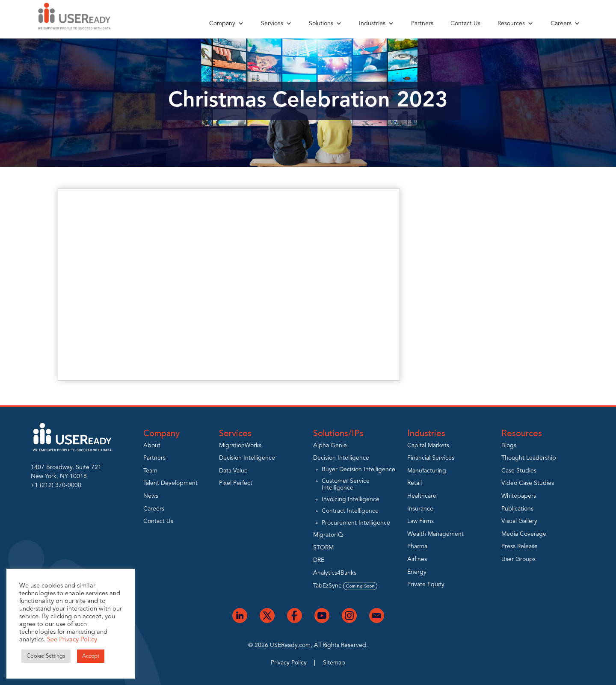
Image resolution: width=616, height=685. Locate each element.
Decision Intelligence (247, 458)
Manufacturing (427, 471)
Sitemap (334, 663)
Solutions (325, 24)
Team (150, 471)
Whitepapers (519, 496)
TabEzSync (345, 586)
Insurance (420, 509)
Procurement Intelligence (356, 523)
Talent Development (170, 483)
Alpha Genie (330, 446)
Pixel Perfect (236, 483)
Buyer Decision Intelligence (358, 469)
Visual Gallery (519, 521)
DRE (319, 560)
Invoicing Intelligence (351, 499)
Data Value (233, 471)
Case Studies (519, 471)
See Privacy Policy (72, 640)
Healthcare (422, 496)
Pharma (417, 546)
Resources (515, 24)
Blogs (509, 446)
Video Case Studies (528, 483)
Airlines (417, 559)
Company (227, 24)
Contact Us (465, 24)
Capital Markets (428, 446)
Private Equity (426, 585)
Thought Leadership (529, 458)
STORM (323, 548)
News (151, 496)
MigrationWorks (240, 446)
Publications (517, 509)
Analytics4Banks (335, 573)
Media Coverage (524, 534)
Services (276, 24)
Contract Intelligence (350, 511)
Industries (376, 24)
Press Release (520, 546)
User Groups (518, 559)
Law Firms (421, 521)
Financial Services (431, 458)
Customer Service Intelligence (346, 484)
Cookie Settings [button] (46, 656)
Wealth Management (435, 534)
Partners (422, 24)
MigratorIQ (328, 535)
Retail (415, 483)
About (152, 446)
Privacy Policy (289, 663)
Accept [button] (91, 656)
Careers (565, 24)
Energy (417, 572)
